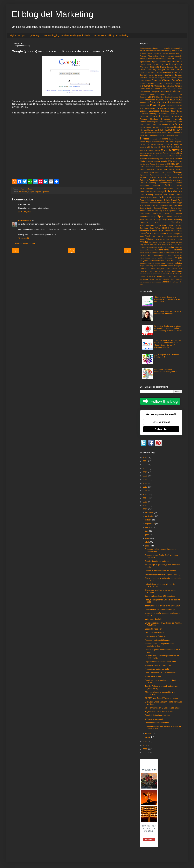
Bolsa (142, 72)
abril (147, 542)
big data (179, 242)
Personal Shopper (176, 180)
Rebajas (179, 195)
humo (154, 258)
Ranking (149, 195)
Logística (143, 147)
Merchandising (154, 159)
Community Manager (174, 83)
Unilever (143, 234)
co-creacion (153, 247)
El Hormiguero (177, 103)
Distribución (150, 100)
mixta (165, 266)
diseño (160, 250)
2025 (145, 457)
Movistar (157, 161)
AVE (181, 51)
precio (167, 271)
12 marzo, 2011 (25, 238)
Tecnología (177, 222)
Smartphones (145, 213)
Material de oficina (153, 153)
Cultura (143, 94)
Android (143, 59)
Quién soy (35, 35)
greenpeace (178, 255)
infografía (144, 260)
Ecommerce (176, 100)
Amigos (171, 56)
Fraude (166, 122)
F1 (177, 114)
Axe (181, 64)
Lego (148, 144)
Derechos (160, 97)
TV (165, 222)
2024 (145, 461)
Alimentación (153, 56)
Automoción (172, 64)
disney (166, 250)
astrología (166, 242)
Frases (161, 122)
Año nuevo (144, 67)
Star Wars (178, 217)
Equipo (180, 108)
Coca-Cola (177, 80)
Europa (172, 114)
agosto (148, 527)
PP (174, 175)
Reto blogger (177, 203)
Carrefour (144, 78)
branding (165, 245)
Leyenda (153, 144)
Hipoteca (143, 130)
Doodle (160, 100)
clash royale (144, 247)
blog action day (146, 245)
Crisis (173, 91)
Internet (145, 138)
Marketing (176, 150)
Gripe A (143, 127)
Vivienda (160, 236)
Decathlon (143, 97)
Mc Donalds (165, 153)
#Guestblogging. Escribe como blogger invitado (67, 35)
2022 (145, 469)
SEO (175, 205)
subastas (166, 279)
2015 (145, 494)
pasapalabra (144, 271)
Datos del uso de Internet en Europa (160, 609)
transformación (146, 282)
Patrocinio (144, 180)
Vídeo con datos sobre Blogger (158, 665)
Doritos (167, 100)
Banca (163, 67)
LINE (167, 142)
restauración (162, 276)
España (143, 111)
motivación (145, 268)
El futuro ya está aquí (154, 719)
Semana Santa (177, 208)
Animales (151, 59)
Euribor (180, 111)
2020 (177, 51)
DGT (176, 94)
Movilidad (149, 161)
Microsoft (178, 159)
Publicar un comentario (25, 244)
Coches (143, 83)
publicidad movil (167, 274)
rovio (181, 277)
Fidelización (177, 116)
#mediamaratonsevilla (148, 51)
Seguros (166, 208)
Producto (179, 188)
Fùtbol (142, 125)
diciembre (150, 513)
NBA (177, 164)
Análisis (179, 59)
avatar (173, 242)
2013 (145, 502)
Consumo (166, 89)
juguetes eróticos (154, 263)
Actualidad (157, 53)
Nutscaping (144, 172)
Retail (169, 203)
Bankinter (170, 67)
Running (159, 205)
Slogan (180, 211)
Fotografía (178, 119)
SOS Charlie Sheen (153, 676)
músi (153, 269)
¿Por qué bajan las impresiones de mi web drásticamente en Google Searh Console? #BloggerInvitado (168, 344)
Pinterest (179, 183)
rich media (173, 277)
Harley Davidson (167, 127)
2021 (145, 472)
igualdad (160, 258)
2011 (145, 509)
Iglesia (147, 133)
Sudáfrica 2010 (149, 222)
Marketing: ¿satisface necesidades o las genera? (166, 370)
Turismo (153, 231)
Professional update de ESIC (157, 669)
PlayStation (144, 185)
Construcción (145, 89)
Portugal (179, 186)
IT (182, 130)
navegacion (161, 269)
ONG (163, 172)
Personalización (165, 183)
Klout (154, 142)
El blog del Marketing (53, 14)
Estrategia (165, 111)
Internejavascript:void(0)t (174, 135)
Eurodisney (164, 114)
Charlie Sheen (171, 78)
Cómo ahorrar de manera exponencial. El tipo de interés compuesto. (167, 299)
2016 (145, 491)
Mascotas (143, 153)
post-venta (159, 271)
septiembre (150, 524)
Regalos (143, 200)
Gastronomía (162, 124)
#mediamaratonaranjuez (173, 48)
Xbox (168, 239)
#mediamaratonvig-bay (166, 51)
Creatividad (165, 92)
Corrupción (155, 92)
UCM (167, 231)
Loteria (150, 147)
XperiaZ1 (173, 239)
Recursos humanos (149, 197)
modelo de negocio (175, 266)
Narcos (153, 167)
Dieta (181, 97)
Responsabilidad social (158, 203)
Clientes (166, 80)
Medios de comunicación (159, 156)
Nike (166, 169)
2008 (145, 749)
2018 (145, 483)
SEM (171, 205)
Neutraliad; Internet (155, 170)
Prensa (158, 188)
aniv (151, 242)
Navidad (169, 167)
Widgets (159, 239)
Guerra (149, 127)
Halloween (156, 127)
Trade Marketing (176, 228)
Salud (180, 205)
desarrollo (154, 250)
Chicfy (142, 81)
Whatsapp (151, 239)
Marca (164, 150)
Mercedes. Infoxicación (154, 633)
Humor (172, 130)
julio (147, 531)
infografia (178, 258)
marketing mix (151, 266)
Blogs (179, 70)
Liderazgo (161, 144)
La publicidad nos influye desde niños (160, 662)
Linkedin (170, 144)
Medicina (174, 153)
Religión (167, 200)
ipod (172, 260)
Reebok (179, 197)
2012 (145, 505)
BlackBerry (152, 70)
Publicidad (171, 191)
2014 (145, 498)
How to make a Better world (156, 636)
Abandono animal (146, 53)
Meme (172, 156)
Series (143, 211)
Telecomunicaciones (148, 225)
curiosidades (145, 250)
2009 (145, 745)
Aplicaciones (145, 61)
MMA (164, 147)
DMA (181, 94)
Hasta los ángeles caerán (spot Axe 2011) (162, 574)
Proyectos (153, 192)
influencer (169, 258)
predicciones (177, 271)
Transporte (145, 231)
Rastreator (158, 195)
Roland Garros (145, 205)
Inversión (155, 139)
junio (148, 535)
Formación (166, 119)
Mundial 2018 (178, 161)
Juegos (148, 142)
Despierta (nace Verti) (154, 629)
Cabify (180, 72)
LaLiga (142, 144)
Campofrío (159, 75)
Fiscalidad (154, 119)
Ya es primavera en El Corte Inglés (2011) (162, 708)
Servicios (150, 211)
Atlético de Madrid (154, 64)
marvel (159, 266)
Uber (175, 231)
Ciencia (148, 80)
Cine (154, 80)
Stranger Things (161, 220)
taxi (172, 279)
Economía (144, 103)
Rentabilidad (144, 203)
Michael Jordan (169, 159)
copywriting (179, 247)
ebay (171, 250)
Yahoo (180, 239)
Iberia (142, 133)
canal (180, 245)
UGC (171, 231)
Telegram (179, 225)
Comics (160, 83)
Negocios (178, 167)
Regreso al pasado (42, 192)
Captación (169, 75)
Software (179, 213)
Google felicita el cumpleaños (157, 715)
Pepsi (151, 180)
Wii (164, 239)
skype (152, 279)
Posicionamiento (147, 188)
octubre (149, 520)
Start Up (152, 220)
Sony (153, 217)
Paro (180, 177)
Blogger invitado (166, 70)
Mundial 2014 (166, 161)
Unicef (180, 231)
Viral (148, 236)
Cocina (151, 83)
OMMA (151, 172)
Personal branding (148, 183)
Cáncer (169, 94)
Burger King (150, 72)
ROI (181, 192)
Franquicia (154, 122)
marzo (148, 546)
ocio (181, 268)
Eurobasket (144, 114)
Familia (166, 116)
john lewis (179, 260)
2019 (145, 480)
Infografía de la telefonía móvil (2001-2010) (163, 606)
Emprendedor (150, 108)
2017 (145, 487)
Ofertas (169, 172)
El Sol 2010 (145, 105)
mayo (148, 538)
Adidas (165, 53)
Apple (155, 61)
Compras (158, 86)
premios (143, 274)
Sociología (169, 213)
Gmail (171, 124)
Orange (168, 175)
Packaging (144, 177)
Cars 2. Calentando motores (157, 561)
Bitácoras (143, 70)
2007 (145, 753)
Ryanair (166, 205)
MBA (160, 147)
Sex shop (158, 211)
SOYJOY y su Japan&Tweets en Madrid (161, 698)
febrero (149, 733)
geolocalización (160, 255)
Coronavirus (145, 92)
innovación (153, 260)
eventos (143, 255)
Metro (162, 159)
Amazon (163, 56)
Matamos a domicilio (153, 619)
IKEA (178, 130)
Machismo (179, 147)
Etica (173, 111)
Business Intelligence (164, 72)
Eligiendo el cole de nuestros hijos (159, 711)
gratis (170, 255)
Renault (174, 200)
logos (164, 263)
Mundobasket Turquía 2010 (150, 164)
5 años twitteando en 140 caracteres (160, 596)
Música (171, 164)
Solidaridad (145, 217)
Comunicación (168, 86)
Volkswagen (178, 236)
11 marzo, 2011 (25, 212)
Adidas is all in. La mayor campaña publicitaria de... (159, 645)
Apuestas (162, 61)
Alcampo (143, 56)
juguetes (143, 263)
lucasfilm (170, 263)
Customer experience (156, 94)
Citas (160, 81)
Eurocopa (153, 114)
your (141, 285)
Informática (178, 133)
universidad (157, 282)
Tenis (152, 228)
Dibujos (175, 97)
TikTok (158, 228)
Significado (173, 211)
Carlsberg (179, 75)
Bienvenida (179, 67)
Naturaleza (160, 167)
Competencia (147, 86)
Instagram (144, 135)
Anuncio (171, 59)
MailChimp (144, 151)
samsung (144, 279)
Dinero (142, 100)
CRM (175, 72)
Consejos (178, 86)
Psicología (160, 192)
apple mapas (158, 242)
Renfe (180, 200)
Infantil (171, 133)
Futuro (180, 122)
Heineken (178, 127)
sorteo (159, 279)
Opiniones (144, 175)
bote (159, 245)
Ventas (157, 234)
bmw (155, 245)
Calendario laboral (147, 75)
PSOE (180, 175)
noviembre (150, 516)
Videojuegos (178, 234)
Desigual (168, 97)
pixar (152, 271)
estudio (180, 253)
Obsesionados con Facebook (157, 723)
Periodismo (165, 180)
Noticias (179, 169)
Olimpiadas (178, 172)
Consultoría (156, 89)
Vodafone (168, 236)
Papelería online (156, 178)
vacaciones (167, 282)
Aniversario (23, 192)
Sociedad (157, 213)
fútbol (150, 255)
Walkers (143, 239)
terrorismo (179, 279)
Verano (163, 234)
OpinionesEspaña (156, 175)
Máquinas (163, 164)
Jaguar (171, 139)
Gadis (153, 124)
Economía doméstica (160, 102)
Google (31, 192)
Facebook (155, 116)
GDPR (148, 125)
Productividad (168, 188)
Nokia (172, 169)
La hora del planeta (176, 142)
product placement (154, 274)
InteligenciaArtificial (157, 135)
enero (148, 737)
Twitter (161, 231)
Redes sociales (167, 197)
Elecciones (171, 105)
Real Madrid (169, 195)
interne (168, 261)
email (142, 253)
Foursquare (145, 122)
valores (175, 282)
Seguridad (157, 208)
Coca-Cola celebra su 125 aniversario (161, 673)
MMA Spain (171, 147)
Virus (153, 236)
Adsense (172, 53)
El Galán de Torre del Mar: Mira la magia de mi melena (167, 313)
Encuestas (172, 108)
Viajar (170, 234)
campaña (173, 245)
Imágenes (154, 133)
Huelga (165, 130)
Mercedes (144, 159)
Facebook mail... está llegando (158, 640)
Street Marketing (175, 220)
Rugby (153, 205)
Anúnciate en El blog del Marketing (111, 35)
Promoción (145, 192)
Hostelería (158, 130)
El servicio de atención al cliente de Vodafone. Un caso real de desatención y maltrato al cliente (168, 328)
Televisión (144, 228)
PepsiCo (158, 180)
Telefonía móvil (166, 225)
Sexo (166, 211)
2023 (145, 465)
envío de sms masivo (167, 253)
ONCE (157, 172)
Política (168, 185)
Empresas (162, 108)
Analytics (179, 56)
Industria (164, 133)
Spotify (169, 217)
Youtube (144, 242)
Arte (169, 61)
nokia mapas (172, 269)
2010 (145, 742)
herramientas (145, 258)
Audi (164, 64)
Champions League (156, 78)
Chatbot (180, 78)
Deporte (151, 97)
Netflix (143, 169)
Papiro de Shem (170, 178)
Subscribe (161, 429)
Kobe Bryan (160, 142)
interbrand (161, 260)
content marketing (166, 247)
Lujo (155, 147)
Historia (150, 130)
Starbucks (144, 220)
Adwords (179, 53)
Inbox (159, 133)
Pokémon (157, 185)
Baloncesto (154, 67)
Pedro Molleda (25, 220)
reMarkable (179, 274)
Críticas (179, 92)
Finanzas (143, 119)
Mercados (179, 156)
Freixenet (173, 122)
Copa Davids (178, 89)
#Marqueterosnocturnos (149, 48)
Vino (142, 236)
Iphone (165, 139)
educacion (178, 250)
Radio (142, 195)
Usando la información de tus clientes (160, 571)
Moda (142, 161)
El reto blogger (158, 105)
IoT (160, 139)
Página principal (17, 35)
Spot (160, 216)
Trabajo (165, 228)
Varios (150, 233)
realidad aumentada (147, 277)
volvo (181, 282)
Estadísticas (154, 111)
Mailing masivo (154, 151)
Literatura (178, 144)
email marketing (151, 253)
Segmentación (146, 208)
